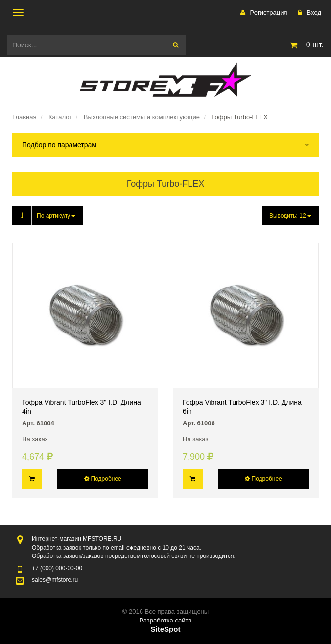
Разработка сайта (166, 620)
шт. (305, 45)
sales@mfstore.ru (55, 580)
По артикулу (44, 216)
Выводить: (290, 216)
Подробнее (103, 479)
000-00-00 (57, 568)
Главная (24, 117)
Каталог (60, 117)
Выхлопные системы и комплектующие (142, 117)
